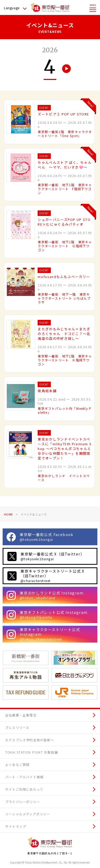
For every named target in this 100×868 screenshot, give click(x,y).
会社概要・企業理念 (21, 715)
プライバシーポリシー (23, 802)
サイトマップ (16, 826)
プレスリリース (17, 727)
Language (12, 8)
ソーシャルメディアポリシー (28, 814)
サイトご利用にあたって (24, 789)
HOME (8, 514)
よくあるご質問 (17, 764)
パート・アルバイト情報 (24, 777)
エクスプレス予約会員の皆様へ (30, 740)
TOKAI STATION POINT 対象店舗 (32, 752)
